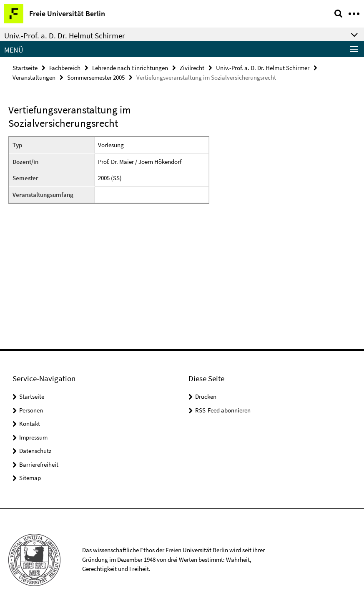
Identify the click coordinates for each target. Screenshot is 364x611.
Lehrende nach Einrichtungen (130, 68)
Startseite (25, 68)
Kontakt (30, 424)
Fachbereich (65, 68)
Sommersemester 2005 (96, 77)
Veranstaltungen (34, 77)
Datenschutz (35, 451)
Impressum (33, 437)
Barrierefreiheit (39, 464)
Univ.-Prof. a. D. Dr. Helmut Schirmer (263, 68)
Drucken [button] (206, 396)
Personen (31, 410)
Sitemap (30, 478)
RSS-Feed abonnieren (223, 410)
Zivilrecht (192, 68)
